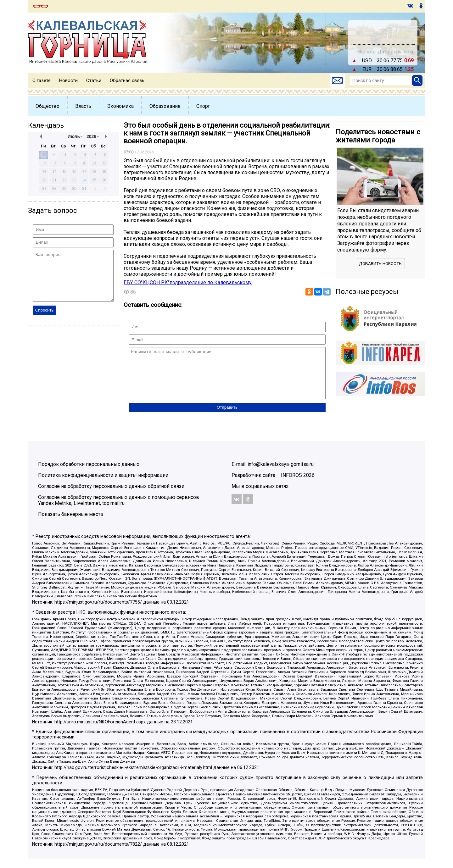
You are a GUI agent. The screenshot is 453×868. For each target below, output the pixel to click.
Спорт (203, 106)
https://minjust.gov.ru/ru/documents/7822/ (98, 854)
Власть (83, 106)
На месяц (383, 29)
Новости (68, 80)
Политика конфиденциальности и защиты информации (103, 485)
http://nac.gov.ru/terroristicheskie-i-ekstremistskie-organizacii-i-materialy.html (133, 777)
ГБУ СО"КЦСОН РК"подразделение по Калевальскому (188, 282)
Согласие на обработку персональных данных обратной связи (111, 496)
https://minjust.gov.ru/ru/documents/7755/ (98, 612)
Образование (165, 106)
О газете (42, 80)
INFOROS (291, 485)
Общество (48, 106)
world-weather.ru (383, 35)
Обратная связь (127, 80)
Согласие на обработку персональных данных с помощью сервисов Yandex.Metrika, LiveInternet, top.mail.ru (119, 510)
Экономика (120, 106)
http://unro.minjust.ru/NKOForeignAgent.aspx (100, 731)
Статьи (94, 80)
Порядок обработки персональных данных (89, 474)
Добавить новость (380, 264)
